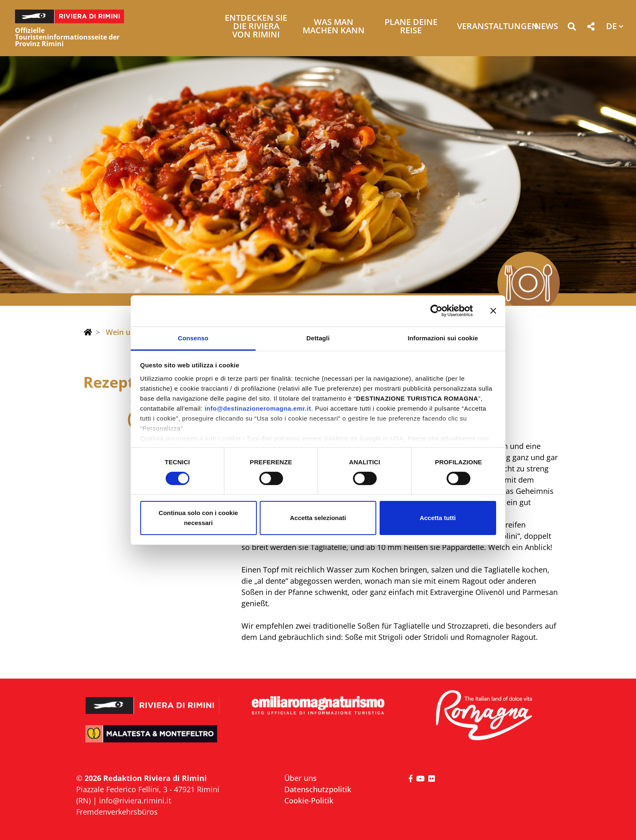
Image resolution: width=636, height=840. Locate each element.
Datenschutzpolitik (318, 789)
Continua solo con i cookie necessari (198, 518)
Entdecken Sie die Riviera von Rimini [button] (256, 27)
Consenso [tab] (193, 338)
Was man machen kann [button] (334, 27)
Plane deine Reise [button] (411, 27)
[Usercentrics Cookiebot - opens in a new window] (436, 311)
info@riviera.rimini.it (135, 800)
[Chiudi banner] (493, 311)
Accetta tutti (438, 518)
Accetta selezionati (318, 518)
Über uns (301, 778)
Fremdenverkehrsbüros (117, 812)
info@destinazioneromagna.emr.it (258, 408)
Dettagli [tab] (318, 338)
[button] (572, 28)
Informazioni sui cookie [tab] (443, 338)
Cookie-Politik (309, 800)
